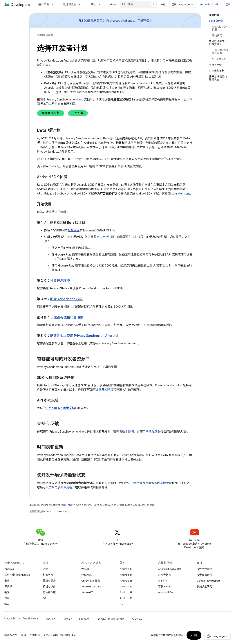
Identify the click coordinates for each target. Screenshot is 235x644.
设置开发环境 (60, 281)
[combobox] (139, 4)
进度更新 (166, 483)
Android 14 (126, 575)
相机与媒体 (49, 587)
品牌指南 (35, 635)
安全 (7, 581)
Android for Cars (91, 587)
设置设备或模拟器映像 (67, 317)
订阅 (194, 635)
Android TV (88, 592)
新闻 (7, 592)
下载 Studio (165, 587)
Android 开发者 (45, 35)
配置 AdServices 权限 (66, 299)
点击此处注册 (105, 237)
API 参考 (163, 581)
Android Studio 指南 (170, 569)
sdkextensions (181, 194)
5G (45, 598)
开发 (93, 4)
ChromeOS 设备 (91, 581)
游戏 (45, 569)
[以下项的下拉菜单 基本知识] (54, 4)
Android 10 (126, 598)
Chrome (67, 619)
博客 (7, 598)
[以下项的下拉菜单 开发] (101, 4)
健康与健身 (49, 581)
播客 (7, 604)
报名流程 (74, 230)
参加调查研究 (204, 587)
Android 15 (126, 569)
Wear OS (87, 575)
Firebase (84, 619)
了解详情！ (145, 21)
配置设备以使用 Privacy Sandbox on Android (84, 336)
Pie (121, 604)
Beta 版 (78, 113)
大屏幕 (85, 569)
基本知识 (44, 4)
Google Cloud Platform (110, 619)
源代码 (8, 587)
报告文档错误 (204, 575)
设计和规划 (70, 4)
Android (9, 569)
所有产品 (137, 619)
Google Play (118, 4)
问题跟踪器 (153, 432)
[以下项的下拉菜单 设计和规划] (81, 4)
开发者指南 (164, 575)
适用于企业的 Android (17, 575)
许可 (23, 635)
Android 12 (126, 587)
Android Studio (210, 4)
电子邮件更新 (63, 488)
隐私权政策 (49, 592)
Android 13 (126, 581)
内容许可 (65, 505)
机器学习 (48, 575)
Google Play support (208, 581)
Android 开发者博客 (144, 483)
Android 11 (126, 592)
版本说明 (128, 432)
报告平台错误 (204, 569)
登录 (228, 4)
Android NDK (166, 592)
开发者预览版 (51, 113)
